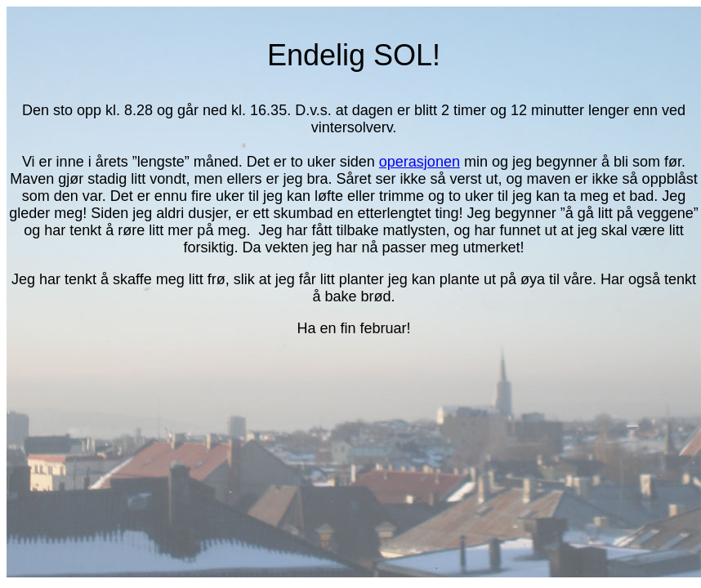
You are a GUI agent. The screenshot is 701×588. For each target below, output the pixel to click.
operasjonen (420, 162)
